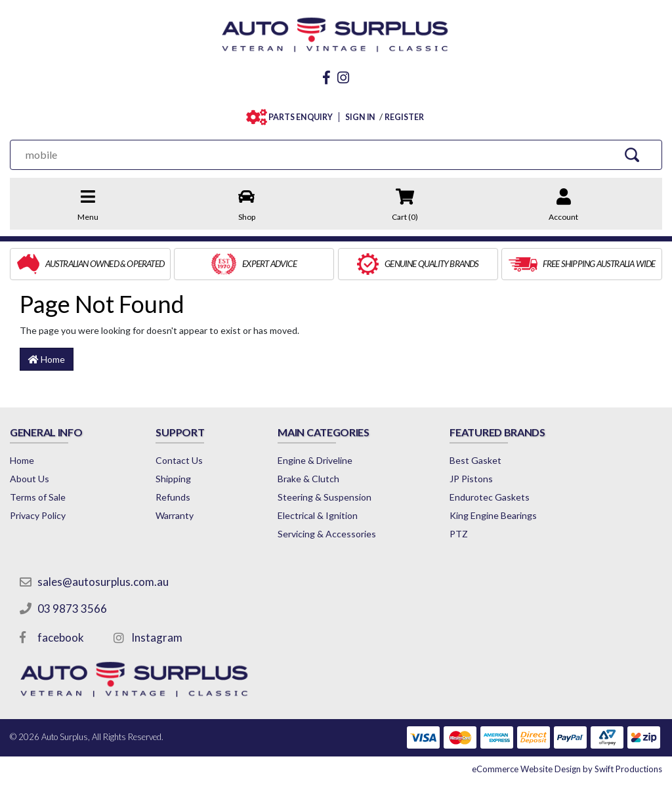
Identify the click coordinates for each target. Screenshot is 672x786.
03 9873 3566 (72, 609)
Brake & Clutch (308, 479)
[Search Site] (632, 155)
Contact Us (179, 460)
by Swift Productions (567, 769)
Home (47, 359)
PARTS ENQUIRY (298, 117)
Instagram (157, 637)
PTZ (459, 534)
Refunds (173, 497)
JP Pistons (471, 479)
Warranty (175, 515)
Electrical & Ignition (318, 515)
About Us (30, 479)
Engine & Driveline (315, 460)
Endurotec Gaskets (490, 497)
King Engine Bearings (493, 515)
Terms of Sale (38, 497)
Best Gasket (475, 460)
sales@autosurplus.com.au (103, 582)
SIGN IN (360, 117)
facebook (61, 637)
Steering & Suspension (325, 497)
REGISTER (404, 117)
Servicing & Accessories (327, 534)
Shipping (173, 479)
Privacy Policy (38, 515)
